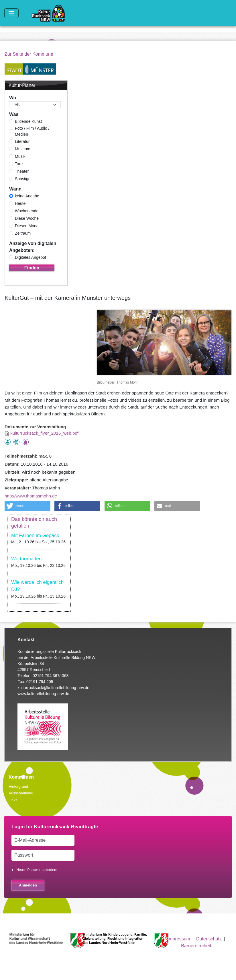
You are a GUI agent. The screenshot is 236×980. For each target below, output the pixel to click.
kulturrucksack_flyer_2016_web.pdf (44, 433)
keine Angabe (27, 196)
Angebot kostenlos (16, 442)
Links (13, 800)
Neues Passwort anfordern (37, 870)
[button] (27, 506)
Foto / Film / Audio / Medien (32, 131)
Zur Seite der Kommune (29, 54)
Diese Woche (27, 218)
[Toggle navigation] (11, 13)
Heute (20, 203)
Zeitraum (23, 233)
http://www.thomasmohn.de (31, 496)
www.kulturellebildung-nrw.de (43, 694)
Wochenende (27, 211)
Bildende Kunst (28, 121)
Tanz (19, 164)
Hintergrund (18, 786)
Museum (23, 149)
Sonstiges (24, 179)
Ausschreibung (21, 793)
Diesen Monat (27, 226)
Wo (13, 98)
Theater (22, 171)
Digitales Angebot (31, 257)
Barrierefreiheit (196, 946)
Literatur (22, 141)
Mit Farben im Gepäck (35, 535)
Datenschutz (209, 939)
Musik (20, 156)
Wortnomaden (26, 559)
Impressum (179, 939)
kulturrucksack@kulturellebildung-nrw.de (53, 688)
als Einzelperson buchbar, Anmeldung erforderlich (8, 442)
